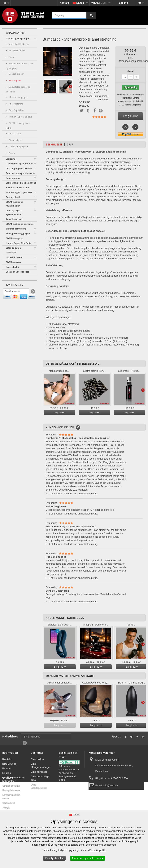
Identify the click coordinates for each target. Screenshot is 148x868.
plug (59, 324)
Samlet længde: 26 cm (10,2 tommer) (69, 331)
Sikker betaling (11, 786)
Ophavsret (8, 803)
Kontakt (64, 3)
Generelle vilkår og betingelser (13, 779)
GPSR (70, 144)
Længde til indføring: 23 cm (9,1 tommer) (71, 334)
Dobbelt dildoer (16, 74)
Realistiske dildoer (17, 50)
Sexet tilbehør (13, 267)
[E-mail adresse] (16, 292)
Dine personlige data (40, 778)
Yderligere (70, 86)
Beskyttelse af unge (67, 778)
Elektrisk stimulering (16, 229)
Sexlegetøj (11, 159)
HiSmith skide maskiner (18, 187)
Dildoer (12, 57)
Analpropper (15, 80)
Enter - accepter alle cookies (87, 858)
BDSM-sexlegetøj (14, 238)
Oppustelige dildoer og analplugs (18, 89)
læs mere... (103, 99)
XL (50, 324)
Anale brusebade (14, 219)
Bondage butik (13, 197)
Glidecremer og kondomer (19, 164)
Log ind (123, 3)
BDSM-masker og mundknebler (15, 204)
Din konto (37, 753)
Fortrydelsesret (11, 790)
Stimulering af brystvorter (19, 192)
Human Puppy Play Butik (18, 243)
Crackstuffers (15, 134)
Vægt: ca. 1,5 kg (58, 348)
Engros (7, 773)
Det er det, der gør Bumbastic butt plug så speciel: (75, 231)
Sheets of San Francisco (18, 272)
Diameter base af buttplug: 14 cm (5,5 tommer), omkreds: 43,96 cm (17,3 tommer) (94, 345)
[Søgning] (91, 15)
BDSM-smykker (14, 262)
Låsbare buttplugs (17, 97)
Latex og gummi (14, 248)
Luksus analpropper (18, 147)
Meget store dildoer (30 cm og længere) (20, 66)
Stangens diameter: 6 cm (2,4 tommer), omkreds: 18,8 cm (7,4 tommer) (88, 341)
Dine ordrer (37, 759)
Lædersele (11, 253)
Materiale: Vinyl (57, 327)
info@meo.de (111, 785)
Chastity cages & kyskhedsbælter (14, 212)
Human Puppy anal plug (20, 117)
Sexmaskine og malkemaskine (21, 183)
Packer (12, 153)
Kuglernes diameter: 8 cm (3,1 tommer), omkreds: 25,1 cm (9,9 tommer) (88, 338)
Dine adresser (39, 772)
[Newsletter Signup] (33, 292)
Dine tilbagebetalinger (41, 766)
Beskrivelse (54, 144)
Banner (7, 768)
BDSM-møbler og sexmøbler (20, 224)
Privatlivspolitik (97, 850)
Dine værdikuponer (39, 786)
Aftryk (6, 807)
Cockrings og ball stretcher (19, 168)
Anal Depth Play (16, 110)
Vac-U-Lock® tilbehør (19, 44)
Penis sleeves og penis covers (20, 173)
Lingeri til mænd (14, 257)
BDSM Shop (9, 764)
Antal (131, 71)
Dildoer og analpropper (18, 38)
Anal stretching (16, 104)
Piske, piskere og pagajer (18, 233)
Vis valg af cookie (54, 858)
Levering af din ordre (11, 797)
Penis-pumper (13, 178)
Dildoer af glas (15, 140)
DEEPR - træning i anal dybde (18, 126)
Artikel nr (84, 102)
